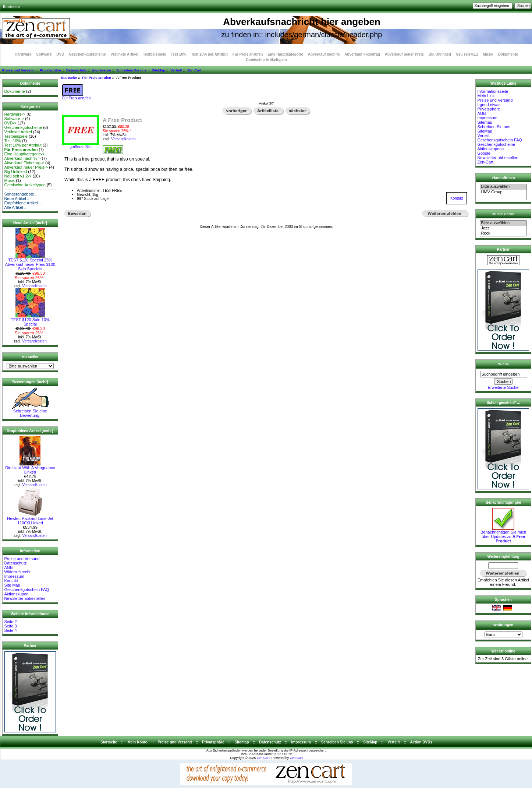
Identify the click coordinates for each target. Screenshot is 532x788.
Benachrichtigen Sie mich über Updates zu (503, 535)
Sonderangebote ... (21, 194)
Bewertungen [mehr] (30, 382)
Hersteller (30, 357)
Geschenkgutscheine (87, 54)
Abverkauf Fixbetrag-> (24, 163)
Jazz (503, 228)
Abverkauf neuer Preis (404, 54)
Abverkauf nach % (324, 54)
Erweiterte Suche (503, 387)
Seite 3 (10, 626)
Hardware (23, 54)
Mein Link (486, 96)
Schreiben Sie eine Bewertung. (30, 411)
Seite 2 (10, 622)
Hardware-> (15, 114)
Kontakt (11, 581)
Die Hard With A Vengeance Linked (30, 468)
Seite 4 (10, 630)
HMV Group (503, 192)
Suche (503, 364)
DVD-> (10, 123)
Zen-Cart (485, 162)
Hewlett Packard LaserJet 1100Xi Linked (30, 519)
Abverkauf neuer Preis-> (26, 167)
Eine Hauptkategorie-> (24, 154)
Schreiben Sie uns (131, 70)
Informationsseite (493, 91)
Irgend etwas (489, 105)
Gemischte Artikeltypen (266, 60)
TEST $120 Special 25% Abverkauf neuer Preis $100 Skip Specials (30, 263)
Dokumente (508, 54)
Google (484, 153)
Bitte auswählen (503, 187)
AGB (8, 567)
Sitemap (485, 122)
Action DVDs (421, 742)
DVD (60, 54)
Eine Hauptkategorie (285, 54)
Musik (488, 54)
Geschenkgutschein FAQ (26, 590)
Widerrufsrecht (17, 572)
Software (44, 54)
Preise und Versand (18, 70)
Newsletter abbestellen (24, 598)
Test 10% (179, 54)
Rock (503, 233)
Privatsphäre (50, 70)
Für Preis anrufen (97, 78)
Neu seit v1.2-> (18, 176)
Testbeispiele (155, 54)
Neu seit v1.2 (467, 54)
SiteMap (158, 70)
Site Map (12, 585)
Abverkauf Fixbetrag (362, 54)
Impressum (102, 70)
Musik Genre (503, 214)
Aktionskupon (16, 594)
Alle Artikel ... (16, 207)
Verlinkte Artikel (125, 54)
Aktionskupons (490, 149)
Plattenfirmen (503, 178)
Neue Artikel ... (17, 198)
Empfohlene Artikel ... (23, 203)
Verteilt (176, 70)
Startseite (11, 7)
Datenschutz (77, 70)
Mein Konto (137, 742)
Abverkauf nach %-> (22, 158)
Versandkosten (35, 286)
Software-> (14, 119)
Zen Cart (194, 70)
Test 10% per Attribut (209, 54)
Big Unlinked (440, 54)
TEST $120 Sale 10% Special (30, 320)
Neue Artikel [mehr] (30, 223)
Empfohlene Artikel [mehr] (30, 431)
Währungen (503, 625)
